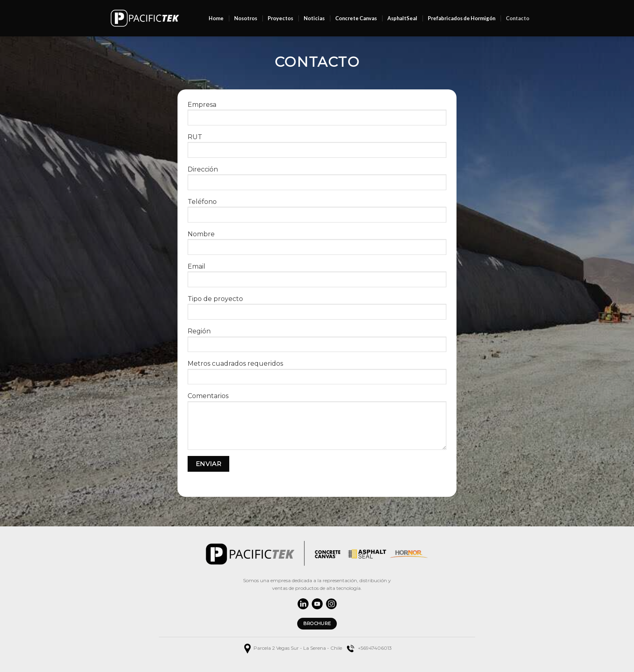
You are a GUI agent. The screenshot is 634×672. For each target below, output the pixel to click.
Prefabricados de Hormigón (462, 18)
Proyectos (280, 18)
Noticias (314, 18)
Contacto (518, 18)
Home (216, 18)
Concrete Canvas (356, 18)
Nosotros (246, 18)
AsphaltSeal (402, 18)
